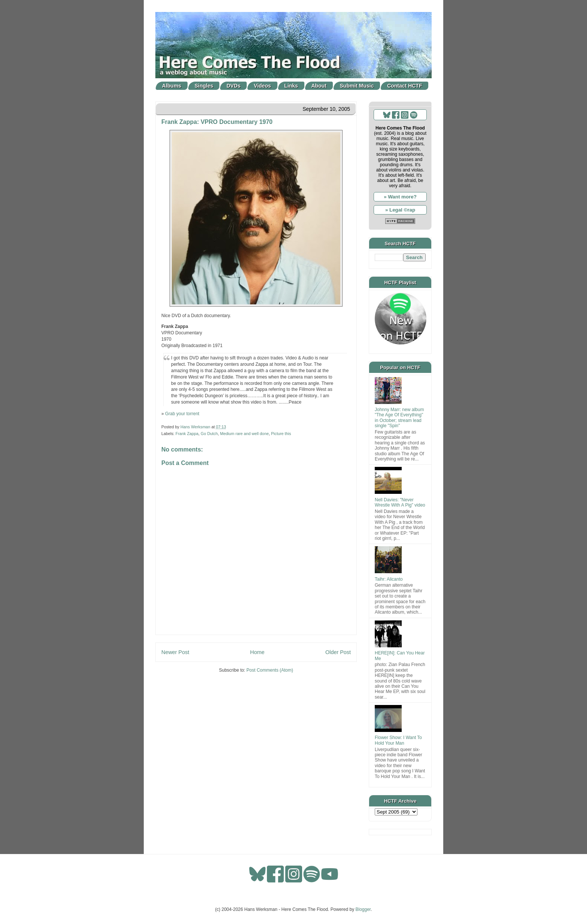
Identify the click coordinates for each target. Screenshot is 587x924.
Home (257, 652)
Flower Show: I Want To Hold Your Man (398, 740)
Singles (204, 86)
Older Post (338, 652)
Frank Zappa (187, 434)
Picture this (281, 434)
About (319, 86)
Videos (262, 86)
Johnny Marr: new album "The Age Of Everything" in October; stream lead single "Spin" (399, 418)
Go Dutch (209, 434)
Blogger (363, 909)
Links (291, 86)
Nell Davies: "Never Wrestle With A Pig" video (400, 502)
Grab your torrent (182, 414)
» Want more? (400, 197)
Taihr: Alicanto (389, 579)
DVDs (233, 86)
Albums (172, 86)
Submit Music (357, 86)
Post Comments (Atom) (270, 670)
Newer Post (175, 652)
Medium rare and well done (244, 434)
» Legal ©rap (400, 210)
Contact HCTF (404, 86)
